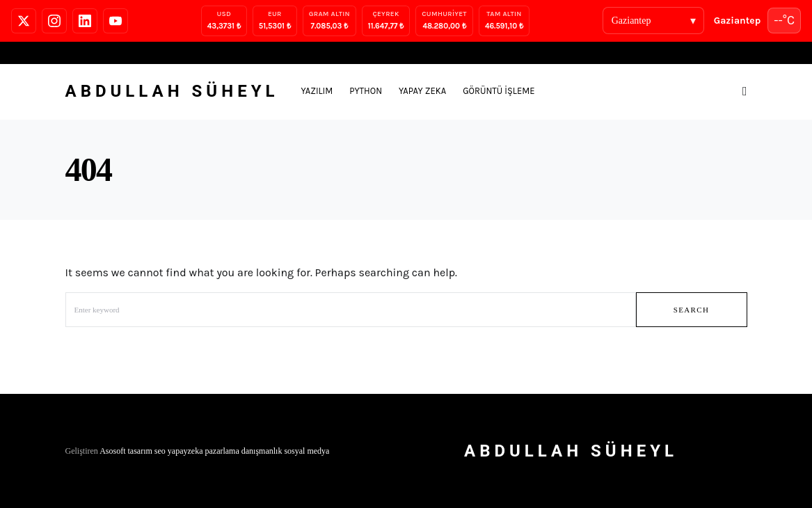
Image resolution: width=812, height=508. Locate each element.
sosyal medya (307, 451)
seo (160, 451)
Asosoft (112, 451)
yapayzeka (185, 451)
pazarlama (222, 451)
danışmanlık (262, 451)
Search (692, 310)
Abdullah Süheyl (172, 91)
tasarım (140, 451)
